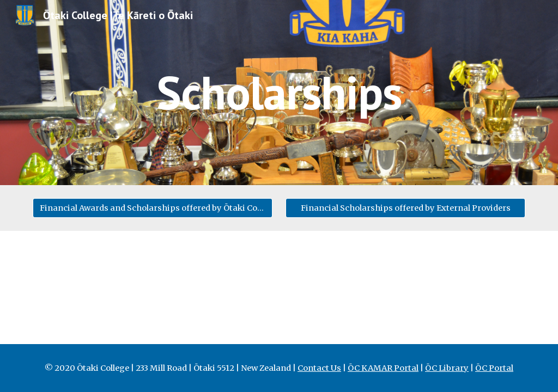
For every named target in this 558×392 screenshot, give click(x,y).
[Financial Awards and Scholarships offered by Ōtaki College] (153, 208)
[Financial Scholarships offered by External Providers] (406, 208)
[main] (279, 92)
